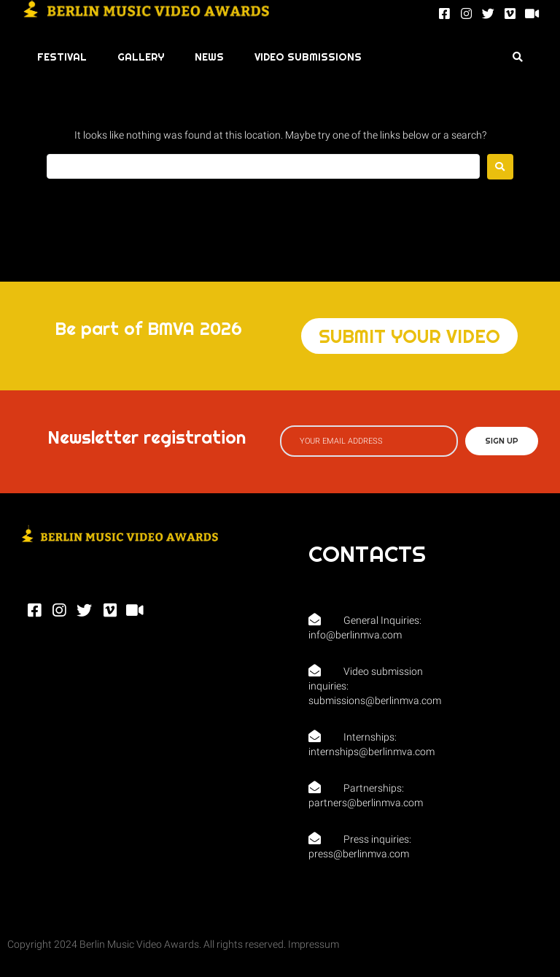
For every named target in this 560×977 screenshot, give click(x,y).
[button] (409, 336)
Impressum (314, 944)
